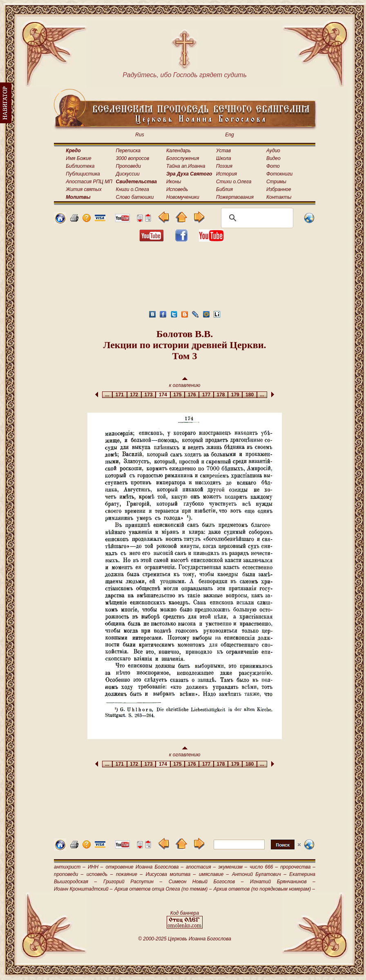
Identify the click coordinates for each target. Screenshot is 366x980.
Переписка (128, 151)
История (227, 174)
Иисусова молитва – (171, 874)
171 (119, 395)
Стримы (276, 182)
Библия (224, 189)
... (107, 395)
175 (177, 395)
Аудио (273, 151)
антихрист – (70, 867)
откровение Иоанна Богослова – (144, 867)
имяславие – (214, 874)
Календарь (179, 151)
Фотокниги (279, 174)
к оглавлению (185, 383)
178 (221, 395)
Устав (223, 151)
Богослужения (183, 158)
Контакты (279, 197)
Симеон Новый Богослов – (206, 882)
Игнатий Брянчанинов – (283, 882)
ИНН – (96, 867)
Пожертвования (235, 197)
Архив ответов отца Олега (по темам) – (163, 889)
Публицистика (83, 174)
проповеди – (69, 874)
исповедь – (100, 874)
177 (206, 395)
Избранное (279, 189)
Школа (224, 158)
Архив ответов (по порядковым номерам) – (264, 889)
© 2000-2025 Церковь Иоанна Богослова (185, 939)
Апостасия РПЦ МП (89, 182)
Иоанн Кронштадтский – (83, 889)
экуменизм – (233, 867)
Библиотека (80, 166)
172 (134, 395)
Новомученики (183, 197)
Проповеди (128, 166)
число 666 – (264, 867)
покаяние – (129, 874)
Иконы (174, 182)
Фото (273, 166)
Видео (273, 158)
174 (163, 395)
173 (148, 395)
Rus (139, 135)
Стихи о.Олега (234, 182)
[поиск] (256, 218)
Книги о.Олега (133, 189)
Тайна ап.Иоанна (186, 166)
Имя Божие (78, 158)
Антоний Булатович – (259, 874)
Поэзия (224, 166)
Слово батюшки (135, 197)
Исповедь (177, 189)
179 (235, 395)
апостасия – (201, 867)
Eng (229, 135)
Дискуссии (128, 174)
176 (192, 395)
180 (249, 395)
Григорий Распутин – (133, 882)
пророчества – (298, 867)
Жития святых (84, 189)
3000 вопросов (133, 158)
